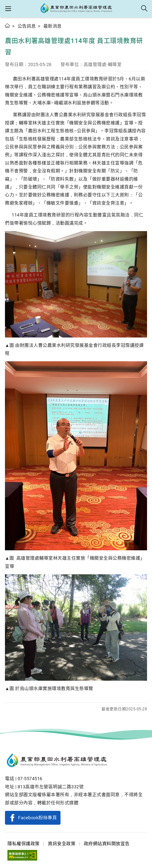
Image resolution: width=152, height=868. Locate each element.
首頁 (8, 26)
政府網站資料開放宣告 (107, 844)
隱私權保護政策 (24, 844)
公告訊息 (27, 26)
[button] (8, 9)
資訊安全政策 (62, 844)
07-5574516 (30, 779)
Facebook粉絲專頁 (37, 818)
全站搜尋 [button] (144, 9)
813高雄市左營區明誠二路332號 (51, 787)
